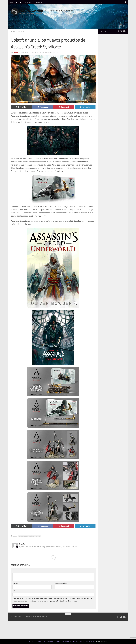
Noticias (19, 2)
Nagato (17, 52)
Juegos (14, 31)
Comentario (17, 571)
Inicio (11, 2)
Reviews (28, 2)
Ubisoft (38, 536)
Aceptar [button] (98, 642)
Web (14, 591)
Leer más (104, 642)
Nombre (16, 583)
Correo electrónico (62, 583)
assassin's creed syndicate (26, 536)
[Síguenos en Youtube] (124, 31)
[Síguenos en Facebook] (119, 31)
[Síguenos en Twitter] (121, 31)
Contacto (38, 2)
